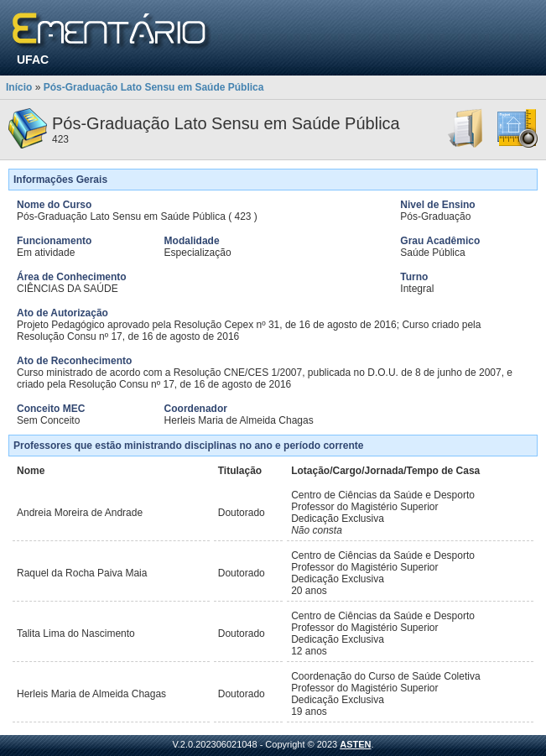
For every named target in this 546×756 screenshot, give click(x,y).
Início (19, 87)
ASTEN (355, 744)
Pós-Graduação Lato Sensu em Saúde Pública (154, 87)
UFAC (33, 60)
